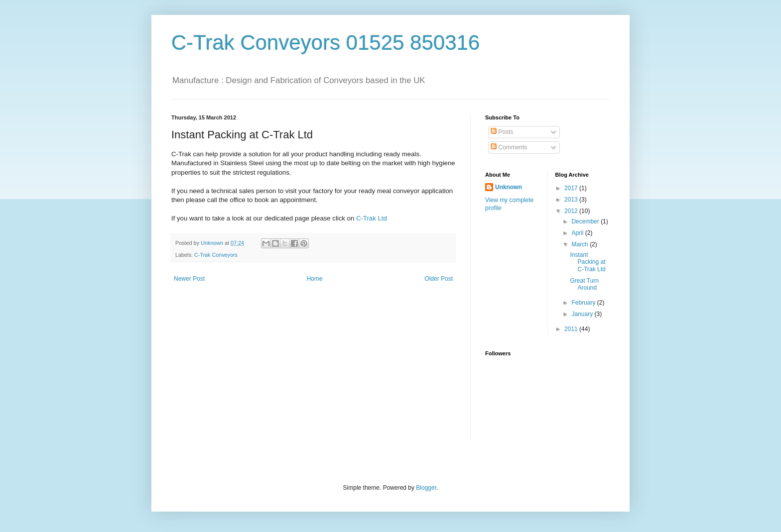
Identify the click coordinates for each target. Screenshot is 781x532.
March (581, 244)
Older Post (439, 279)
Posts (502, 132)
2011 (572, 329)
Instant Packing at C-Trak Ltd (587, 262)
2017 (572, 188)
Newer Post (189, 279)
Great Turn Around (584, 284)
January (583, 314)
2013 (572, 200)
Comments (509, 147)
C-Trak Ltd (372, 218)
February (584, 303)
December (586, 221)
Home (315, 279)
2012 (572, 211)
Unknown (509, 187)
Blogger (426, 488)
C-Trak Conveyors (216, 255)
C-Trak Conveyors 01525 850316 (325, 43)
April (578, 233)
